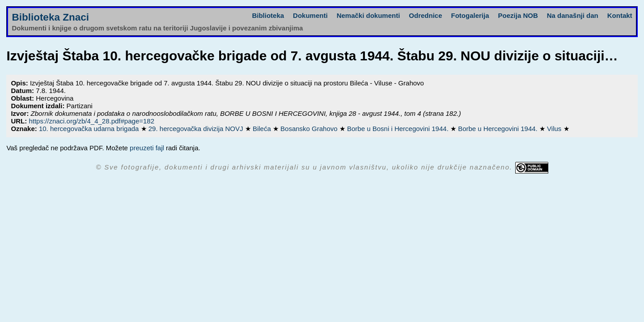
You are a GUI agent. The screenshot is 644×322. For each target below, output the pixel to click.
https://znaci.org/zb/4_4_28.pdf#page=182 (91, 121)
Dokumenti (310, 15)
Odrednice (425, 15)
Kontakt (620, 15)
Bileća (263, 129)
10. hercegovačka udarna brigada (90, 129)
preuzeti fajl (147, 148)
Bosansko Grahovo (310, 129)
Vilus (555, 129)
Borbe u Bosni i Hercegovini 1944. (399, 129)
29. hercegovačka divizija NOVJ (197, 129)
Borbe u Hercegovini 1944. (499, 129)
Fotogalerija (470, 15)
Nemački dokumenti (369, 15)
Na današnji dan (573, 15)
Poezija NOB (518, 15)
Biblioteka (268, 15)
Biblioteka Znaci (50, 17)
